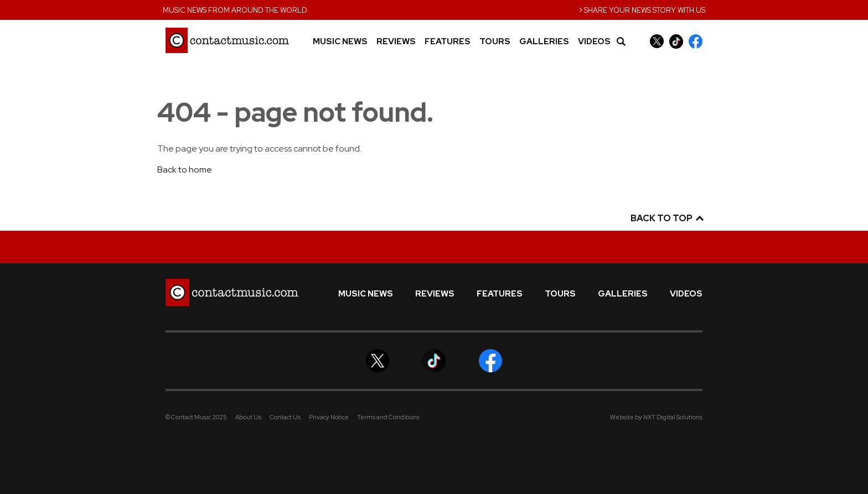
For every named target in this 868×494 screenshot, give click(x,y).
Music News (340, 42)
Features (448, 42)
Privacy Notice (329, 417)
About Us (248, 417)
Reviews (396, 42)
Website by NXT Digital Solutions (656, 417)
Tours (495, 42)
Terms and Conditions (388, 417)
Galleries (544, 42)
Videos (594, 42)
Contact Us (285, 417)
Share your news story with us (642, 9)
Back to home (185, 170)
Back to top (666, 218)
